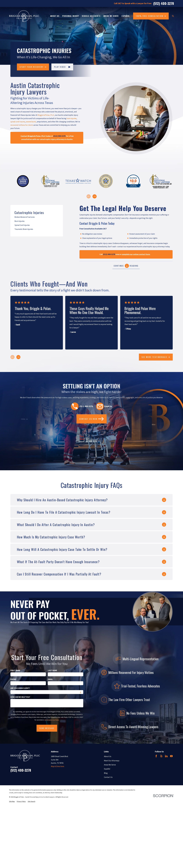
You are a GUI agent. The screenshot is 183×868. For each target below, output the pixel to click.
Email (50, 679)
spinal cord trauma (18, 122)
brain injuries (71, 118)
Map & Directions (58, 766)
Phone (13, 679)
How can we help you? (20, 697)
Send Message (47, 728)
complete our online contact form (136, 254)
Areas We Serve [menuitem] (111, 16)
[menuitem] (37, 217)
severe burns (31, 122)
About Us (108, 756)
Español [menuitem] (126, 16)
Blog (106, 773)
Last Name (52, 670)
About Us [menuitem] (55, 16)
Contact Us (108, 777)
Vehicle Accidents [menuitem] (91, 16)
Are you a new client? (20, 688)
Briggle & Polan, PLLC (46, 115)
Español (107, 769)
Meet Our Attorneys (112, 761)
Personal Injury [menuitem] (71, 16)
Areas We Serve (110, 765)
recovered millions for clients (22, 125)
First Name (15, 670)
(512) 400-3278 (164, 3)
